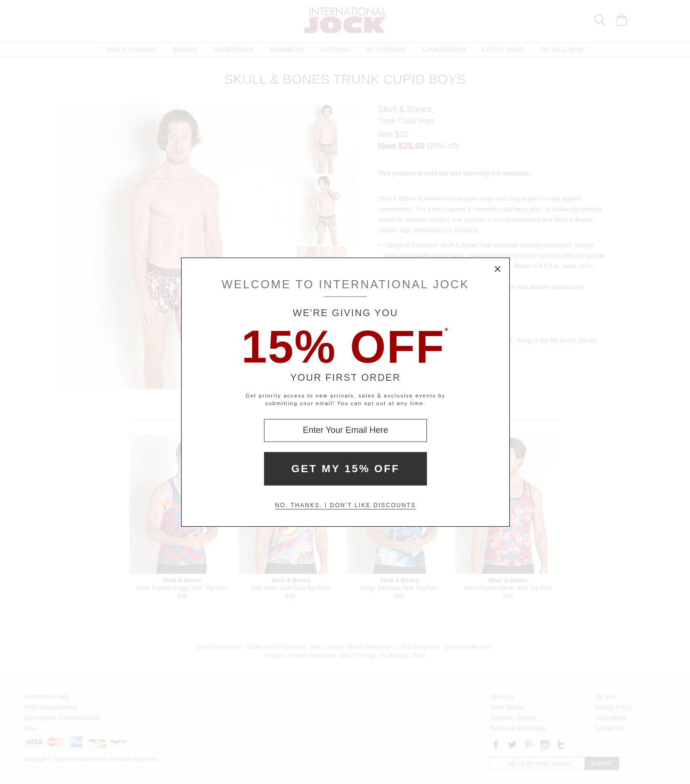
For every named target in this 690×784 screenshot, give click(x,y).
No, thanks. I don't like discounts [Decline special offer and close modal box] (345, 505)
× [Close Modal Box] (498, 269)
